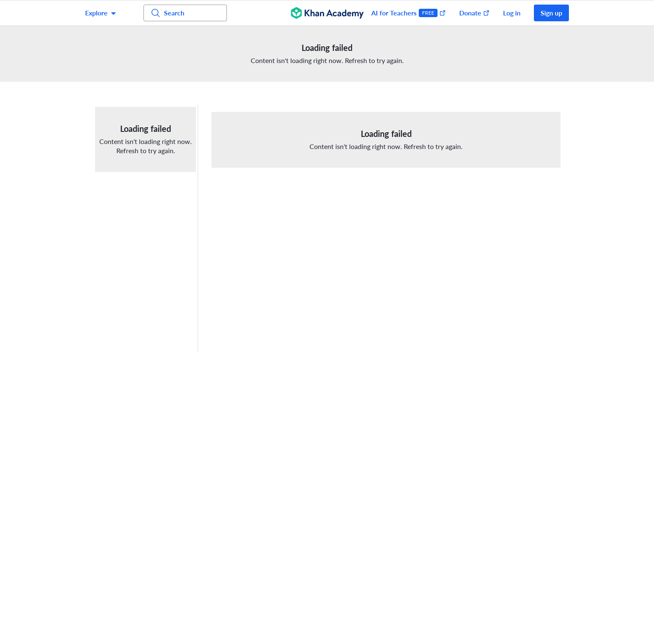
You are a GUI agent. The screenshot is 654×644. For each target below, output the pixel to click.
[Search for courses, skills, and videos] (185, 13)
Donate (474, 13)
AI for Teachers (409, 13)
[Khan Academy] (327, 13)
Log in (512, 13)
